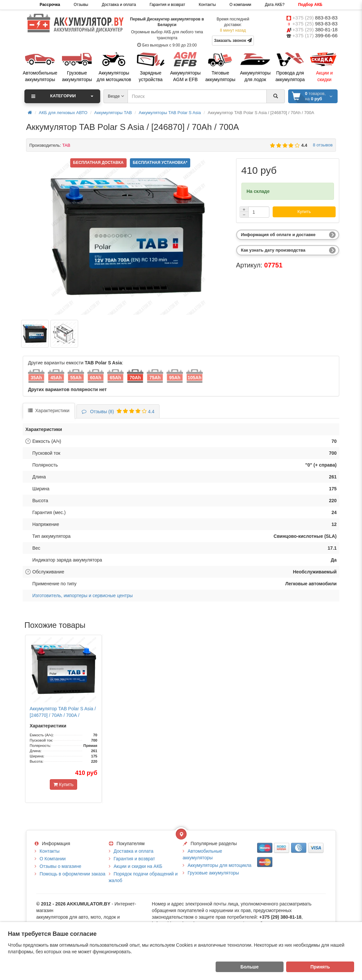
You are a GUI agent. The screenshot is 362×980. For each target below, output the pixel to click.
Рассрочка (50, 5)
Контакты (207, 5)
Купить (304, 212)
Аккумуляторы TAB (113, 113)
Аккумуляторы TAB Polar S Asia (170, 113)
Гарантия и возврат (167, 5)
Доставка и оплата (119, 5)
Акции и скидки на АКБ (138, 866)
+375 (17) (315, 35)
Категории (62, 96)
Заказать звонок (233, 40)
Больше (249, 967)
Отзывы (81, 5)
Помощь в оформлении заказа (72, 874)
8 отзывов (322, 145)
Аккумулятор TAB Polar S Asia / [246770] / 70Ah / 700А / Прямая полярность (63, 715)
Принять (320, 967)
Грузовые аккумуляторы (213, 873)
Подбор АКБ (310, 5)
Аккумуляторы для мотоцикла (220, 865)
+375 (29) (315, 18)
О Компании (53, 859)
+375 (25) (315, 24)
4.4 (118, 412)
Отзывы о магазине (60, 866)
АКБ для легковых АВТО (63, 113)
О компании (240, 5)
